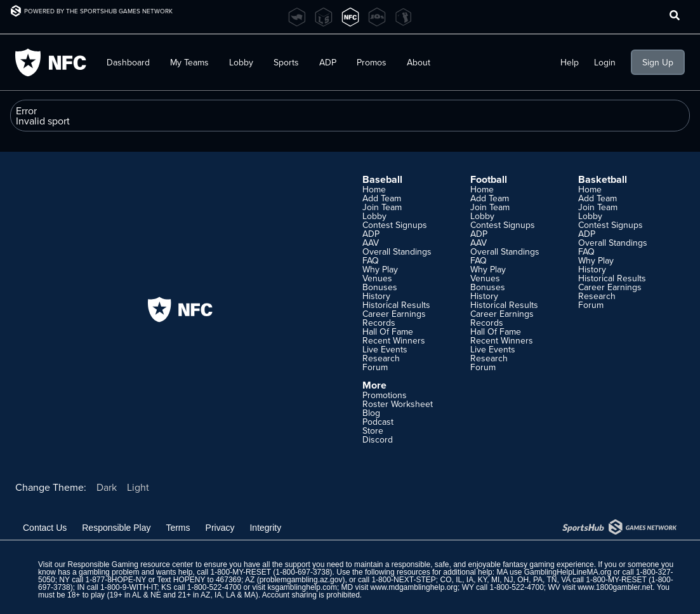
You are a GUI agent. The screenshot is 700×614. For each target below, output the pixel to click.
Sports (286, 62)
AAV (371, 243)
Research (381, 358)
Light (138, 487)
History (376, 296)
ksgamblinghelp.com (302, 587)
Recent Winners (394, 340)
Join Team (382, 207)
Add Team (382, 198)
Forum (375, 367)
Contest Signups (395, 225)
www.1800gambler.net (615, 587)
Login (605, 62)
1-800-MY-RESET (241, 572)
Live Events (385, 349)
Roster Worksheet (398, 404)
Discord (378, 439)
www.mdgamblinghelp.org (414, 587)
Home (374, 189)
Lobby (241, 62)
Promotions (385, 395)
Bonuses (380, 287)
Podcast (378, 422)
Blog (371, 413)
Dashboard (128, 62)
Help (570, 62)
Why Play (380, 269)
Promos (372, 62)
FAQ (371, 260)
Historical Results (396, 305)
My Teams (189, 62)
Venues (377, 278)
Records (379, 323)
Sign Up (658, 62)
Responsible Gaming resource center (130, 564)
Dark (107, 487)
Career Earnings (394, 314)
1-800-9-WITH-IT (129, 587)
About (419, 62)
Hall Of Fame (388, 331)
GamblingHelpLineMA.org (568, 572)
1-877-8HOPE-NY (116, 580)
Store (373, 430)
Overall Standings (397, 251)
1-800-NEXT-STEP (403, 580)
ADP (328, 62)
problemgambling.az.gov (301, 580)
